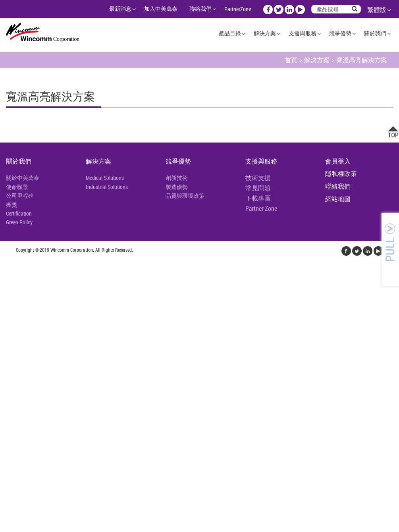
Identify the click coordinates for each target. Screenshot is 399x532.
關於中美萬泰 (23, 178)
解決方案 (265, 33)
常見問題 (258, 188)
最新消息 (120, 9)
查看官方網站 (44, 376)
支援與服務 (303, 33)
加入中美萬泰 (161, 9)
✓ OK (143, 527)
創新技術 (177, 178)
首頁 (291, 60)
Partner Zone (261, 208)
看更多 (12, 376)
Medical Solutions (105, 178)
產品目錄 (230, 33)
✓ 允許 (9, 310)
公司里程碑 (20, 196)
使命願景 (17, 187)
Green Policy (19, 222)
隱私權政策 (341, 173)
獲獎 (12, 205)
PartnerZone (238, 9)
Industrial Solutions (107, 187)
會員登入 (338, 161)
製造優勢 (177, 187)
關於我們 (375, 33)
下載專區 (258, 198)
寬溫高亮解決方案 (362, 60)
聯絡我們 (200, 9)
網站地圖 (338, 199)
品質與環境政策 (185, 196)
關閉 (6, 291)
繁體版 (377, 10)
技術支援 (258, 178)
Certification (19, 213)
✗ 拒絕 (9, 319)
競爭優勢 (340, 33)
